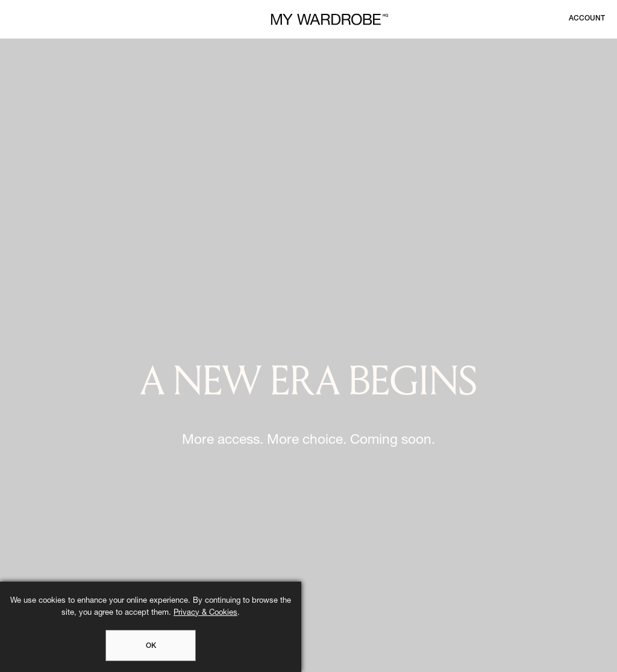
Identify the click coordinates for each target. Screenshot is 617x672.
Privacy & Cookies (205, 613)
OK (151, 646)
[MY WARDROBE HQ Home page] (330, 20)
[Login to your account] (587, 19)
